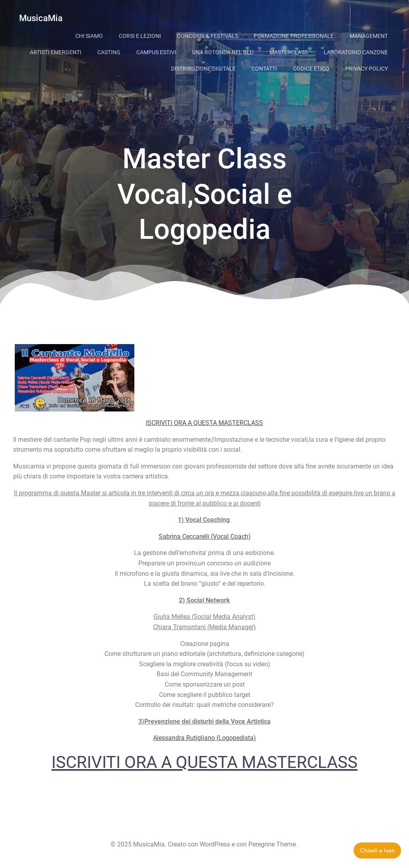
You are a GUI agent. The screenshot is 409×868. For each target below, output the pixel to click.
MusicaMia (41, 18)
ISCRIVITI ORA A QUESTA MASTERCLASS (204, 423)
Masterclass (289, 52)
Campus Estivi (156, 52)
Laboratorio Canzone (356, 52)
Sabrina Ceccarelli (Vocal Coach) (205, 536)
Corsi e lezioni (140, 36)
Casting (109, 52)
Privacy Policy (367, 69)
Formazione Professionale (294, 36)
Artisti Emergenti (56, 52)
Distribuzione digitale (203, 69)
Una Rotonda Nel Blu (223, 52)
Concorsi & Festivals (207, 36)
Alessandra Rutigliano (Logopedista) (204, 738)
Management (369, 36)
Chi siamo (89, 36)
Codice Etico (311, 69)
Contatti (264, 69)
